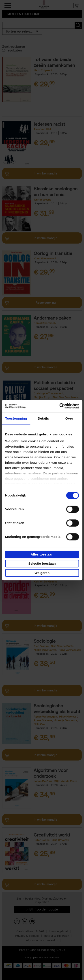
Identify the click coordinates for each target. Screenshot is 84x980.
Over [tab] (69, 418)
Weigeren (42, 573)
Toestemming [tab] (16, 418)
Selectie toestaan (42, 563)
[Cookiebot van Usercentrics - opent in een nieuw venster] (60, 406)
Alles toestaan (42, 554)
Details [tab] (43, 418)
